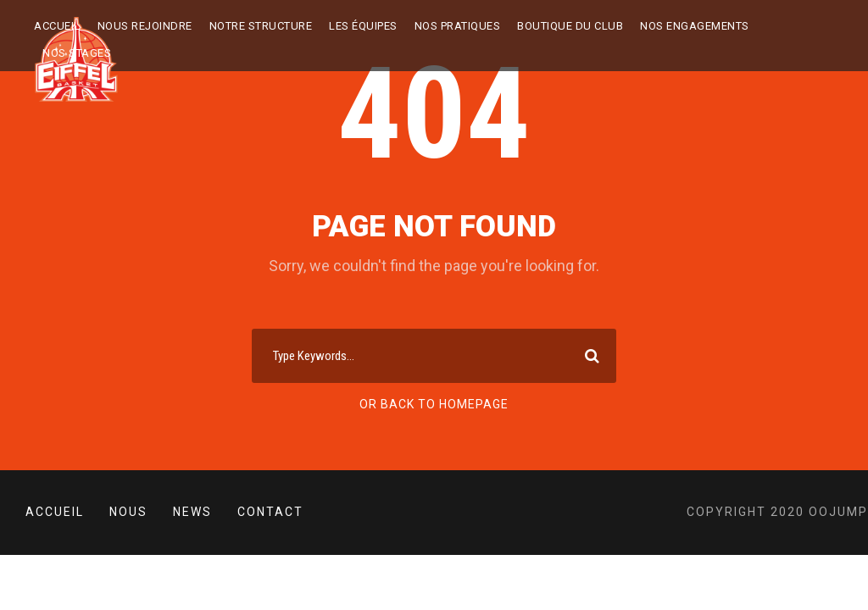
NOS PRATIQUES (458, 26)
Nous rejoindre (145, 26)
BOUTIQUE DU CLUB (570, 26)
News (192, 512)
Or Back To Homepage (434, 404)
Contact (270, 512)
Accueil (57, 26)
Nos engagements (695, 26)
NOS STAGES (77, 53)
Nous (128, 512)
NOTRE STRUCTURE (261, 26)
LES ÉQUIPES (363, 26)
